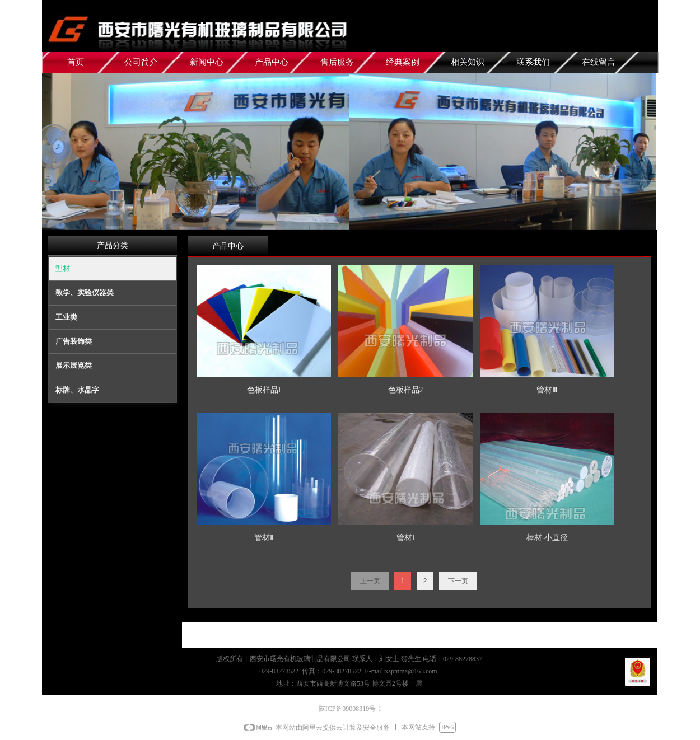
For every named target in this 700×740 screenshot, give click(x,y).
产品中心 (228, 246)
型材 (63, 268)
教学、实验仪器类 (85, 292)
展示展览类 (74, 365)
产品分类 (113, 245)
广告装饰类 (74, 341)
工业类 (66, 317)
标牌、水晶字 (77, 390)
